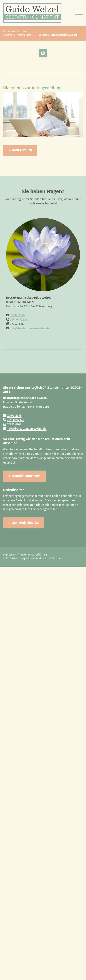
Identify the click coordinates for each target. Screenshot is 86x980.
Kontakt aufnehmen (26, 476)
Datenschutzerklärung (34, 555)
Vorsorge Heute (25, 35)
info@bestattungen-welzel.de (30, 328)
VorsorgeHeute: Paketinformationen (58, 35)
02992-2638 (17, 315)
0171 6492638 (19, 320)
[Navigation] (77, 13)
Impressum (10, 555)
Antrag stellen (22, 150)
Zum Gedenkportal (25, 523)
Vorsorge (8, 35)
